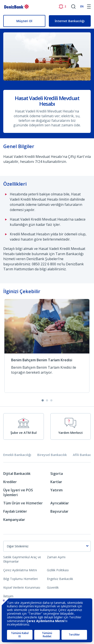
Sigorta (57, 474)
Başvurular (59, 511)
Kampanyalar (14, 520)
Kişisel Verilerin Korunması (22, 587)
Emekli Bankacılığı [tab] (17, 455)
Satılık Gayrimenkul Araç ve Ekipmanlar (22, 559)
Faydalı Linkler (15, 511)
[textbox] (47, 546)
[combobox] (47, 546)
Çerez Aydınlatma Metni (20, 570)
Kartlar (56, 482)
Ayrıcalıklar (60, 503)
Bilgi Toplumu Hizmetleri (21, 579)
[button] (43, 400)
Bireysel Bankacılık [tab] (52, 455)
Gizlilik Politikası (58, 570)
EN (82, 6)
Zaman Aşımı (56, 557)
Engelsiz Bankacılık (60, 579)
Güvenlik (53, 587)
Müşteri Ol (24, 21)
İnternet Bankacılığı (70, 21)
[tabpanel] (47, 498)
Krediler (10, 482)
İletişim (8, 596)
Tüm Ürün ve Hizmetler (23, 503)
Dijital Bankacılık (17, 474)
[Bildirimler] (62, 7)
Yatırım (56, 490)
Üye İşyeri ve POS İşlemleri (18, 492)
